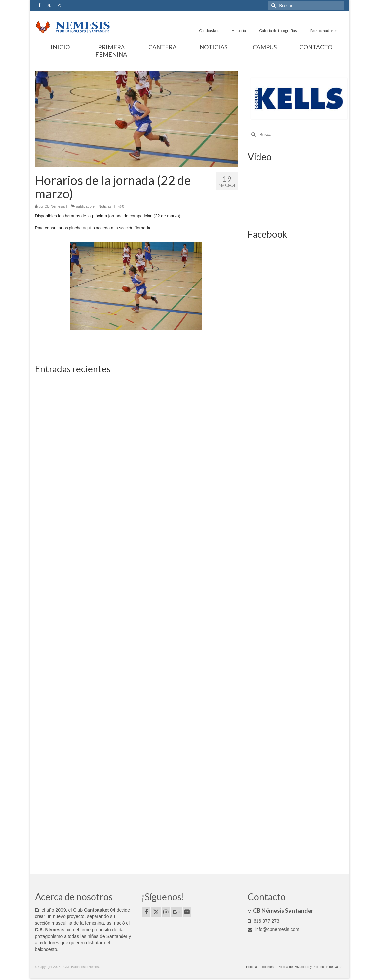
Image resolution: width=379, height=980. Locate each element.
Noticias (105, 206)
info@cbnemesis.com (273, 929)
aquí (87, 228)
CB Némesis (55, 206)
